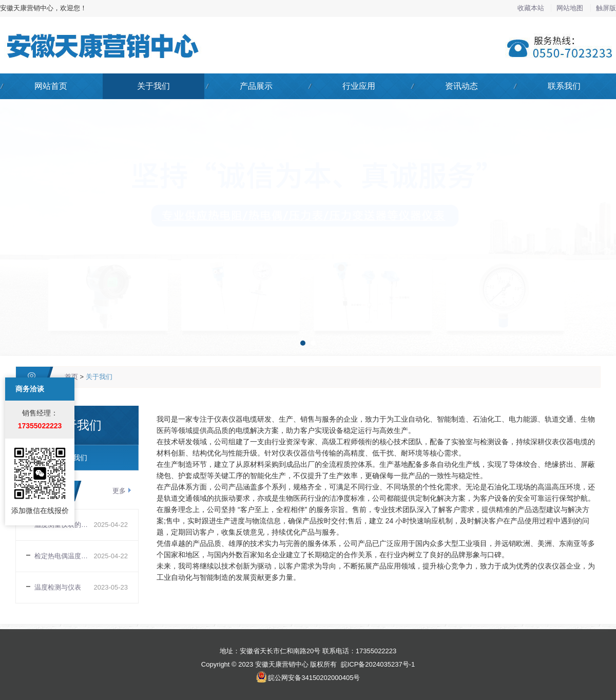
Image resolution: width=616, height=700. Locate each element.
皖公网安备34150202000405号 (314, 678)
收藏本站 (532, 8)
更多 (119, 491)
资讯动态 (461, 86)
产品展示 (256, 86)
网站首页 (51, 86)
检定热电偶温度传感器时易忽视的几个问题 (64, 556)
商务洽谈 (30, 362)
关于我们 (153, 86)
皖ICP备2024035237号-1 (378, 664)
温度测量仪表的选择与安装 (64, 525)
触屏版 (606, 8)
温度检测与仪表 (58, 587)
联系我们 (564, 86)
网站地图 (571, 8)
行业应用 (359, 86)
